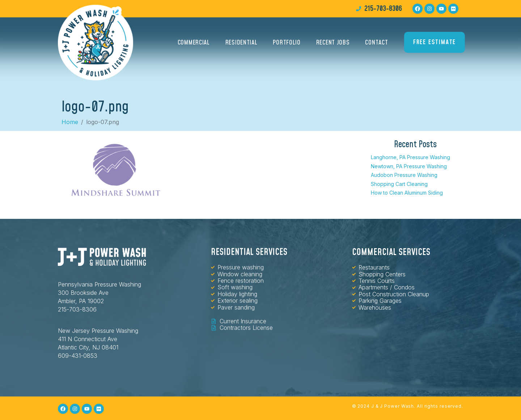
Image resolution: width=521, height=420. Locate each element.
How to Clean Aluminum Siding (407, 193)
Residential (242, 45)
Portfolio (287, 45)
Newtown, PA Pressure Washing (409, 166)
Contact (376, 45)
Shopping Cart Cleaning (399, 184)
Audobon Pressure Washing (404, 175)
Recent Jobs (333, 45)
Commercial (194, 45)
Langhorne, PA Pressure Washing (410, 157)
